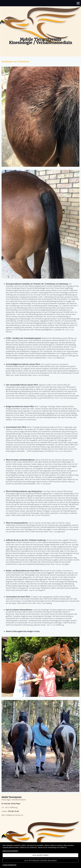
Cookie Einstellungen (9, 865)
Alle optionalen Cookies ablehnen (41, 861)
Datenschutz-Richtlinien (10, 851)
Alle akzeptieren (41, 855)
